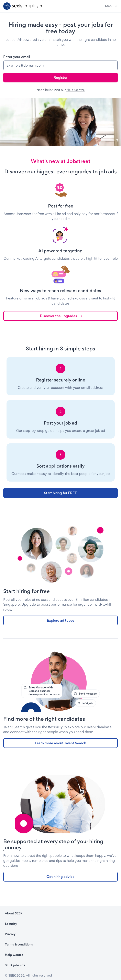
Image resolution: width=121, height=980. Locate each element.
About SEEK (14, 913)
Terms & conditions (19, 944)
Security (11, 924)
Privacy (10, 934)
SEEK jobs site (15, 965)
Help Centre (76, 90)
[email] (60, 65)
